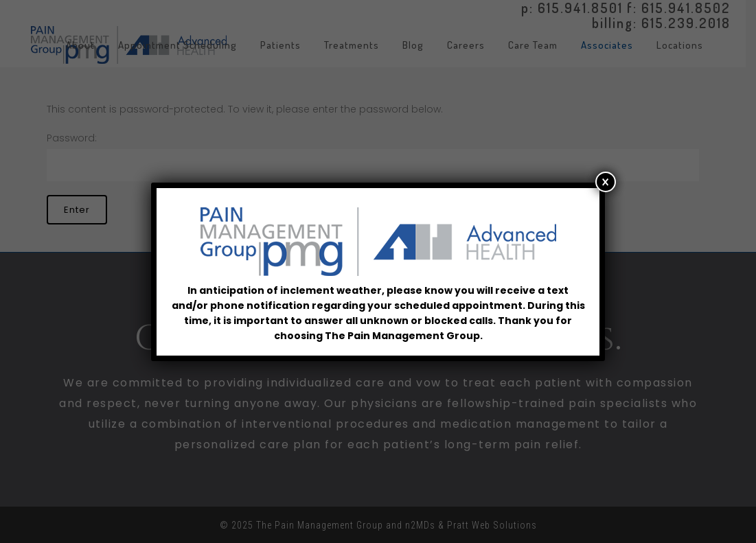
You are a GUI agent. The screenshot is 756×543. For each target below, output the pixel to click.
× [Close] (605, 182)
